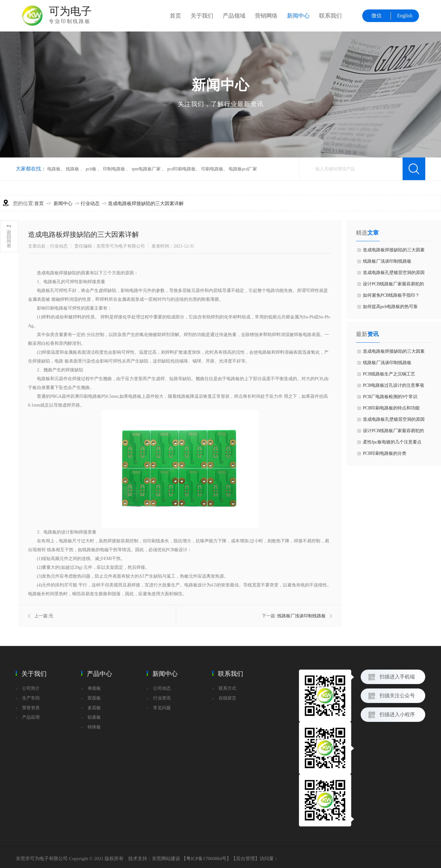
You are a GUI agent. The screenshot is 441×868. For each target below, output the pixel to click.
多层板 (94, 708)
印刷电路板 (212, 169)
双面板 (94, 698)
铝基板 (94, 717)
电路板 (54, 169)
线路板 (72, 169)
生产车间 (31, 698)
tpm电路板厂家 (146, 169)
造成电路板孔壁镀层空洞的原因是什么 (394, 274)
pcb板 (91, 169)
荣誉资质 (31, 708)
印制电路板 (114, 169)
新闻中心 (298, 16)
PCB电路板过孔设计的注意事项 (393, 385)
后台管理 (245, 859)
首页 (175, 16)
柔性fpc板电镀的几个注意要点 (392, 442)
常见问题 (162, 708)
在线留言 (227, 698)
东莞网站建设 (166, 859)
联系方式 (227, 688)
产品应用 (31, 717)
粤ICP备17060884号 (206, 859)
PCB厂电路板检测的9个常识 (390, 397)
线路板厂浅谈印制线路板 (301, 616)
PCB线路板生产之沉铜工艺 (389, 374)
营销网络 (266, 16)
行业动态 (90, 203)
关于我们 (202, 16)
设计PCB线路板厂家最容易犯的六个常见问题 (393, 286)
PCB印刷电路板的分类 (385, 453)
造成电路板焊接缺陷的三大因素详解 (146, 203)
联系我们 (330, 16)
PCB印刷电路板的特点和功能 (391, 408)
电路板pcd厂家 (243, 169)
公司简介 (31, 688)
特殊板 (94, 727)
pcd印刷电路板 (181, 169)
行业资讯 (162, 698)
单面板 (94, 688)
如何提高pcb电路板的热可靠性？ (390, 308)
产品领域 (234, 16)
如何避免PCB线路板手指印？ (391, 295)
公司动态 (162, 688)
